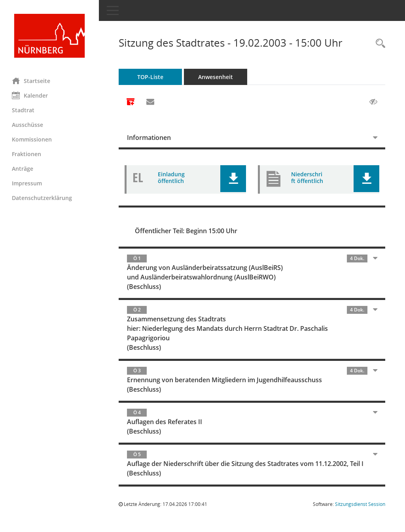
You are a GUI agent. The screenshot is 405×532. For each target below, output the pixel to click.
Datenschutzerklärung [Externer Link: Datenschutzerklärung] (42, 198)
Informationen (149, 138)
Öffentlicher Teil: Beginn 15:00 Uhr (186, 231)
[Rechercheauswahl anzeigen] (379, 44)
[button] (233, 179)
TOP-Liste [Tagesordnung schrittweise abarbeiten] (150, 77)
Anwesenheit (216, 77)
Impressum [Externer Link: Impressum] (27, 183)
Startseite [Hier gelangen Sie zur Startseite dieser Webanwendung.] (31, 81)
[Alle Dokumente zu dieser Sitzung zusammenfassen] (131, 102)
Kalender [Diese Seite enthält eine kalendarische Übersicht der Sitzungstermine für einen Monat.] (30, 95)
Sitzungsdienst (360, 504)
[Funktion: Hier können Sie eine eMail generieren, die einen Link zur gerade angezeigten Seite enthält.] (150, 102)
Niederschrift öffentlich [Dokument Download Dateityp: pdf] (307, 177)
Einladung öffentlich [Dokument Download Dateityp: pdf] (171, 177)
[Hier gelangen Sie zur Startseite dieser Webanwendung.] (49, 36)
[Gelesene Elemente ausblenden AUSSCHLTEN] (373, 102)
